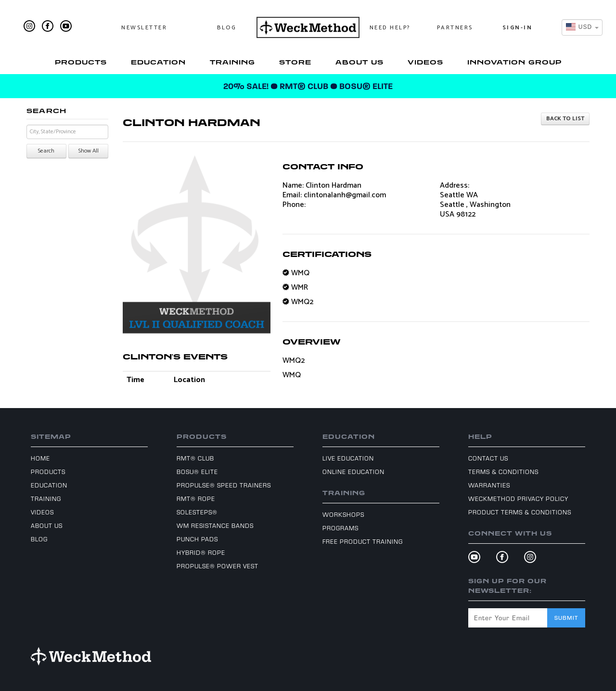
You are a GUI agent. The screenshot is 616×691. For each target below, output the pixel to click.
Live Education (348, 458)
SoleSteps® (197, 512)
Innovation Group (514, 62)
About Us (359, 62)
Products (81, 62)
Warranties (489, 485)
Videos (425, 62)
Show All (89, 151)
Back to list (565, 119)
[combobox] (582, 27)
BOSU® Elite (197, 472)
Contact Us (488, 458)
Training (232, 62)
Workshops (343, 514)
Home (40, 458)
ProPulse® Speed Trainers (224, 485)
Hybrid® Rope (201, 552)
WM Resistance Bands (215, 525)
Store (295, 62)
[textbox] (579, 27)
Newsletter (144, 28)
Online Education (353, 472)
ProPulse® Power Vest (218, 566)
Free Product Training (363, 541)
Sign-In (518, 28)
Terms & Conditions (503, 472)
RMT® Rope (196, 499)
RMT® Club (195, 458)
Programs (340, 528)
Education (158, 62)
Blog (227, 28)
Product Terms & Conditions (520, 512)
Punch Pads (197, 539)
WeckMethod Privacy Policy (518, 499)
